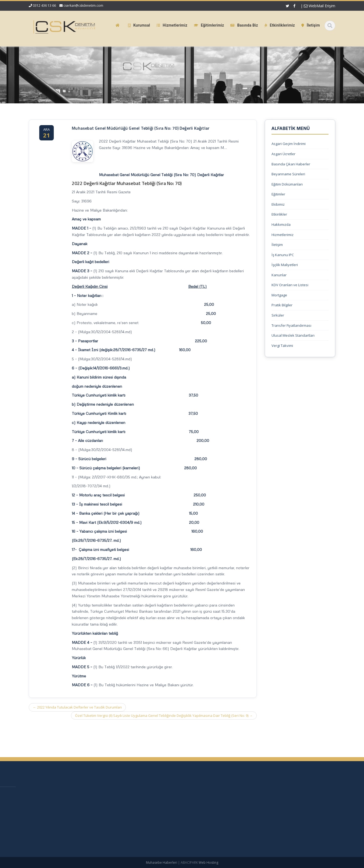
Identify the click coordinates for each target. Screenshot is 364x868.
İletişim (277, 245)
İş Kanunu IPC (283, 255)
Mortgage (279, 295)
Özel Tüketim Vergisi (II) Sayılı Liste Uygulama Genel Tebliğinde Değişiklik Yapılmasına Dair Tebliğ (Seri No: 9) (164, 716)
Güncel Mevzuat (194, 822)
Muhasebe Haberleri (162, 862)
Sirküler (278, 315)
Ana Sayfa (189, 795)
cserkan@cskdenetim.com (83, 6)
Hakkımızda (281, 224)
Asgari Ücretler (283, 154)
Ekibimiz (278, 204)
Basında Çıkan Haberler (291, 164)
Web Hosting (208, 862)
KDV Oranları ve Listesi (290, 285)
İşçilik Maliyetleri (285, 265)
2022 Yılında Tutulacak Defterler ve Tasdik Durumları (77, 707)
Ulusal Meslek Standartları (293, 335)
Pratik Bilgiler (282, 305)
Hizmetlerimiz (283, 235)
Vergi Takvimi (282, 346)
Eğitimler (278, 194)
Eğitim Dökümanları (287, 184)
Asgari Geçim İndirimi (289, 144)
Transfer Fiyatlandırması (291, 325)
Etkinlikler (279, 214)
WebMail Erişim (320, 6)
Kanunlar (279, 275)
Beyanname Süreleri (288, 174)
